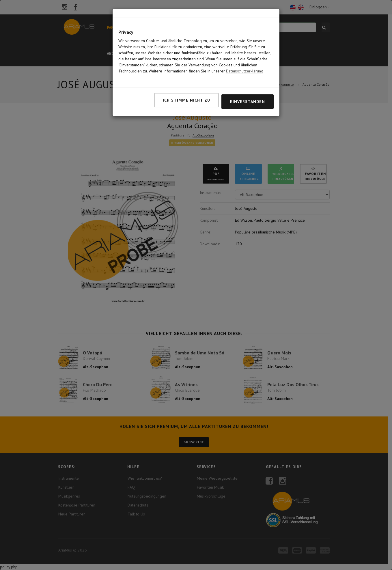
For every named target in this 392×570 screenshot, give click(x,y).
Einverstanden (248, 92)
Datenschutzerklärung (245, 61)
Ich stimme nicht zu (186, 90)
